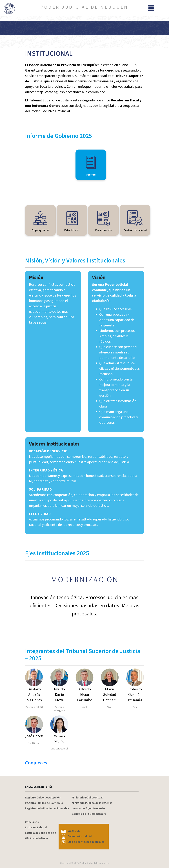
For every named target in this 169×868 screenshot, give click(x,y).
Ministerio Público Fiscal (87, 798)
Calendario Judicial (77, 836)
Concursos (32, 822)
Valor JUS (71, 831)
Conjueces (36, 763)
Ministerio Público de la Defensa (92, 803)
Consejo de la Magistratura (89, 814)
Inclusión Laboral (36, 827)
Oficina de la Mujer (37, 838)
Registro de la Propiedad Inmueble (47, 808)
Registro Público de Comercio (44, 803)
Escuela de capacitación (41, 833)
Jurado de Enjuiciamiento (88, 808)
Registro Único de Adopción (43, 798)
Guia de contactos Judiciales (83, 842)
